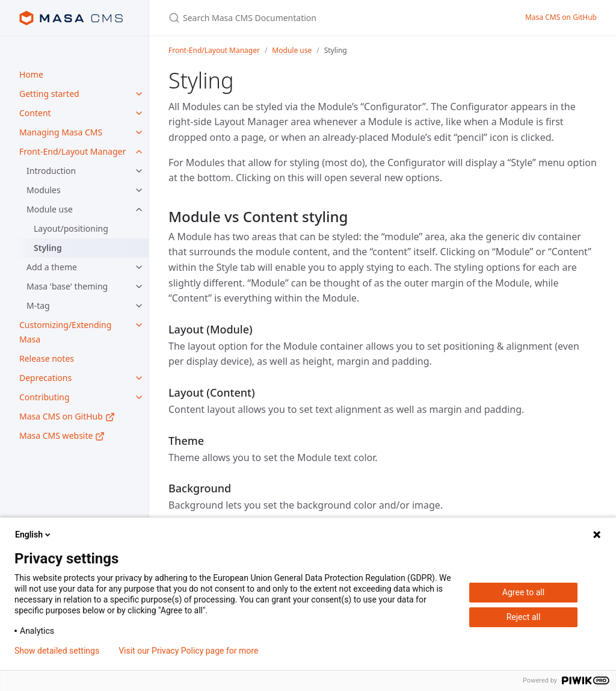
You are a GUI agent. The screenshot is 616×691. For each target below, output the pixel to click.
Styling (48, 248)
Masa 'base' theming (67, 286)
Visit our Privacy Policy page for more (188, 651)
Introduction (51, 171)
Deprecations (45, 378)
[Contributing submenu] (139, 397)
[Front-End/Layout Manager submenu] (139, 152)
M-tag (38, 305)
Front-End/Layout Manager (72, 151)
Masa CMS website (62, 435)
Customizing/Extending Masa (65, 332)
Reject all (524, 617)
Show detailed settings (57, 651)
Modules (44, 190)
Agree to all (523, 592)
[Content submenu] (139, 113)
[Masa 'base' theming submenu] (139, 287)
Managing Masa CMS (61, 132)
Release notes (47, 358)
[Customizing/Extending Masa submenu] (139, 325)
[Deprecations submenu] (139, 378)
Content (35, 113)
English (34, 535)
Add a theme (52, 267)
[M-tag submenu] (139, 306)
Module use (50, 209)
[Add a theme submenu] (139, 267)
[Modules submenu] (139, 190)
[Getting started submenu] (139, 94)
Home (31, 74)
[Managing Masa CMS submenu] (139, 132)
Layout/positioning (71, 228)
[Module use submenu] (139, 209)
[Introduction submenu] (139, 171)
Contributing (45, 397)
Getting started (49, 94)
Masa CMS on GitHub (67, 416)
